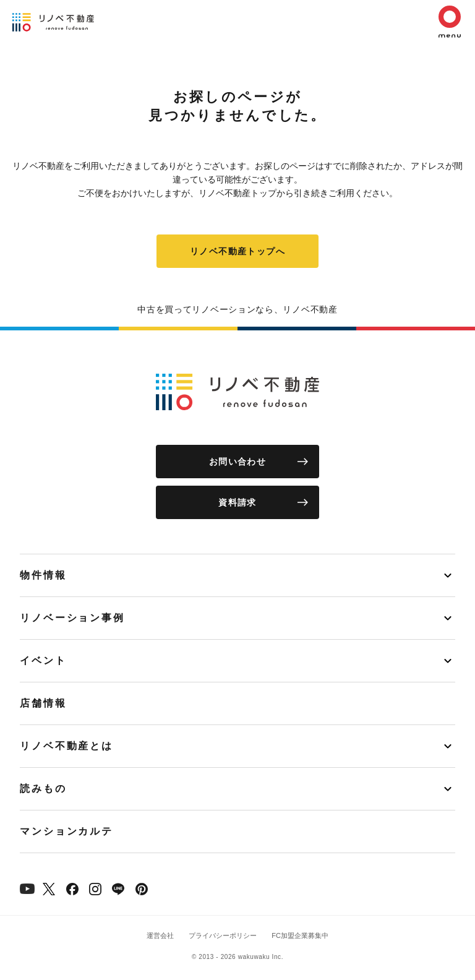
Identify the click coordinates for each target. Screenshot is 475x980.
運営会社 (160, 935)
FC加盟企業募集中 (300, 935)
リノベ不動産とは (66, 746)
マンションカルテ (66, 831)
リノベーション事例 (72, 618)
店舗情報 (43, 703)
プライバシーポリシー (223, 935)
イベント (43, 660)
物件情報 (43, 575)
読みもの (43, 789)
